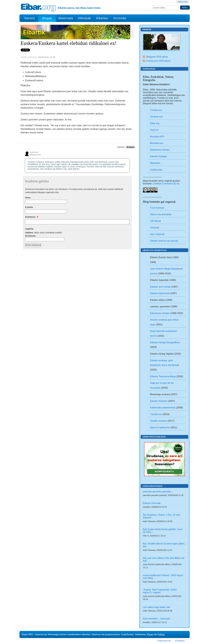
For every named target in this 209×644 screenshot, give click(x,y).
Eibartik (147, 29)
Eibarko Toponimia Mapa (163, 376)
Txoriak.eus (156, 110)
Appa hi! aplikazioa (160, 427)
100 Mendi (155, 221)
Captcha (29, 229)
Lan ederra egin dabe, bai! (157, 607)
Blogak (47, 18)
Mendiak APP (157, 137)
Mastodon (155, 163)
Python (161, 634)
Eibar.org (155, 123)
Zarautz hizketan (159, 401)
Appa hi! (154, 130)
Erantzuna (32, 217)
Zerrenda (120, 18)
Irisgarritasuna (164, 641)
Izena (28, 198)
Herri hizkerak (157, 234)
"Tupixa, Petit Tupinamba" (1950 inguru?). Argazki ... (160, 591)
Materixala (66, 18)
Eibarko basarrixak (160, 293)
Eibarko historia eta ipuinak (164, 241)
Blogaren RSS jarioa (157, 57)
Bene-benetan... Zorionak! (157, 619)
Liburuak (154, 228)
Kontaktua (180, 641)
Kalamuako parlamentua (163, 407)
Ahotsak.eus (156, 117)
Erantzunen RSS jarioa (158, 61)
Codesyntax (156, 170)
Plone (150, 634)
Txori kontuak (157, 208)
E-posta (29, 207)
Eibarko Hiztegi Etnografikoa (165, 342)
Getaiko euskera (158, 421)
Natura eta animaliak (161, 214)
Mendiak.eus (157, 143)
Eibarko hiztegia (158, 156)
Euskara (130, 147)
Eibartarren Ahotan (160, 150)
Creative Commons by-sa (166, 183)
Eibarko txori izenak (160, 287)
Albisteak (84, 18)
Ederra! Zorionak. (152, 503)
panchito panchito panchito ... (158, 492)
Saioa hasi (183, 2)
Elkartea (102, 18)
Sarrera (30, 18)
